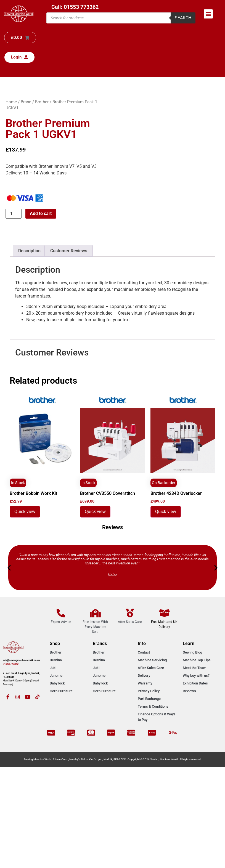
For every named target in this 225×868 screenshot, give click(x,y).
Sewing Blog (192, 652)
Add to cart (41, 213)
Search (183, 18)
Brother (42, 102)
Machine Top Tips (197, 660)
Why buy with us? (196, 675)
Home (11, 102)
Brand (26, 102)
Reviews (189, 691)
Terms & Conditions (153, 706)
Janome (56, 675)
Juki (53, 668)
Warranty (145, 683)
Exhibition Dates (195, 683)
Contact (144, 652)
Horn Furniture (61, 691)
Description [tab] (29, 251)
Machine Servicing (152, 660)
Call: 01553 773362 (75, 7)
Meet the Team (194, 668)
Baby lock (57, 683)
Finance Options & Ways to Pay (157, 717)
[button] (208, 14)
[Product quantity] (14, 214)
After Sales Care (151, 668)
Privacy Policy (149, 691)
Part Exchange (149, 699)
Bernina (56, 660)
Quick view (25, 512)
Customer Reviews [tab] (69, 251)
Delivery (144, 675)
